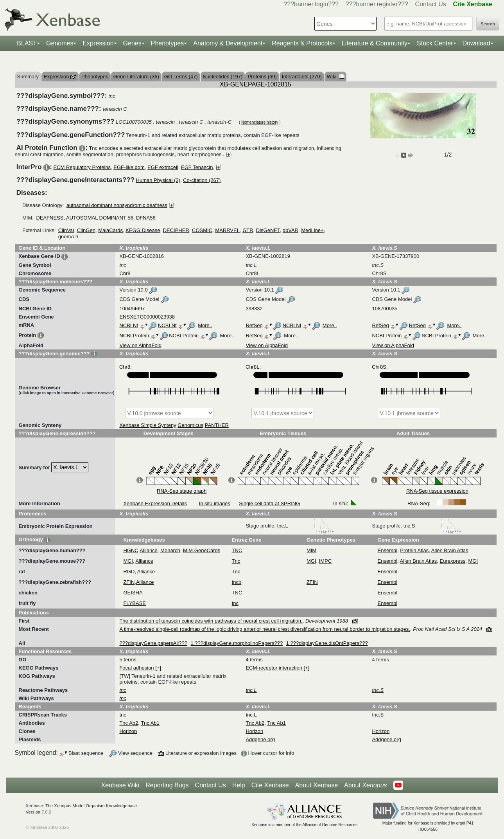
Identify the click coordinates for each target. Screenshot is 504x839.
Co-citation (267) (202, 180)
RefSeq (254, 325)
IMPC (326, 561)
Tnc (236, 561)
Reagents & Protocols (302, 43)
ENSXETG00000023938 (147, 317)
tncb (237, 582)
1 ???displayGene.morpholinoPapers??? (237, 643)
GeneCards (207, 550)
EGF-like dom (129, 167)
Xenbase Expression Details (155, 503)
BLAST (27, 43)
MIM (188, 550)
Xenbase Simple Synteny (148, 425)
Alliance (149, 550)
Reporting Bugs (167, 785)
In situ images (215, 503)
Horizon (128, 731)
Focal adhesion (137, 668)
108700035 (385, 309)
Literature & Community (375, 43)
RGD (129, 572)
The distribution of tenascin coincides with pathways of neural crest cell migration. (211, 621)
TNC (237, 550)
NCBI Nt (129, 325)
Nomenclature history (260, 122)
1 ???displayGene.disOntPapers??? (327, 643)
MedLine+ (312, 230)
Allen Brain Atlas (450, 550)
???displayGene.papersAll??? (153, 643)
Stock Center (435, 43)
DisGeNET (268, 230)
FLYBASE (135, 603)
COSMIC (202, 230)
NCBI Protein (134, 336)
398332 (254, 309)
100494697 (132, 309)
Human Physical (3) (158, 180)
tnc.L (306, 526)
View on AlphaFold (140, 345)
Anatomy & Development (228, 43)
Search (488, 24)
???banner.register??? (377, 4)
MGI (128, 561)
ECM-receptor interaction (274, 668)
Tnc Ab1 (150, 723)
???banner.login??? (311, 4)
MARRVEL (227, 230)
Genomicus (190, 425)
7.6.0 (46, 812)
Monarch (170, 550)
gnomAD (68, 237)
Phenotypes (168, 43)
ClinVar (66, 230)
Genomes (60, 43)
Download (476, 43)
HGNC (131, 550)
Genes (132, 43)
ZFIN (129, 582)
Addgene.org (260, 739)
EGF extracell (163, 167)
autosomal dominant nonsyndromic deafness (117, 205)
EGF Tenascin (197, 167)
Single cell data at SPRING (269, 503)
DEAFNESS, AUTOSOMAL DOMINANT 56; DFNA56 (96, 218)
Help (239, 785)
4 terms (254, 660)
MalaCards (110, 230)
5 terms (128, 660)
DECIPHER (176, 230)
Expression (98, 43)
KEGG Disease (143, 230)
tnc (235, 603)
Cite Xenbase (270, 785)
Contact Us (431, 4)
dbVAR (291, 230)
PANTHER (217, 425)
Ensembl (388, 550)
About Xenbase (317, 785)
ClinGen (86, 230)
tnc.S (432, 526)
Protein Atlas (414, 550)
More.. (205, 325)
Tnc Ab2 (129, 723)
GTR (248, 230)
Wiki (336, 77)
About (365, 785)
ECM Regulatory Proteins (82, 167)
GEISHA (133, 593)
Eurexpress (453, 561)
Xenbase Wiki (120, 785)
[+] (229, 154)
